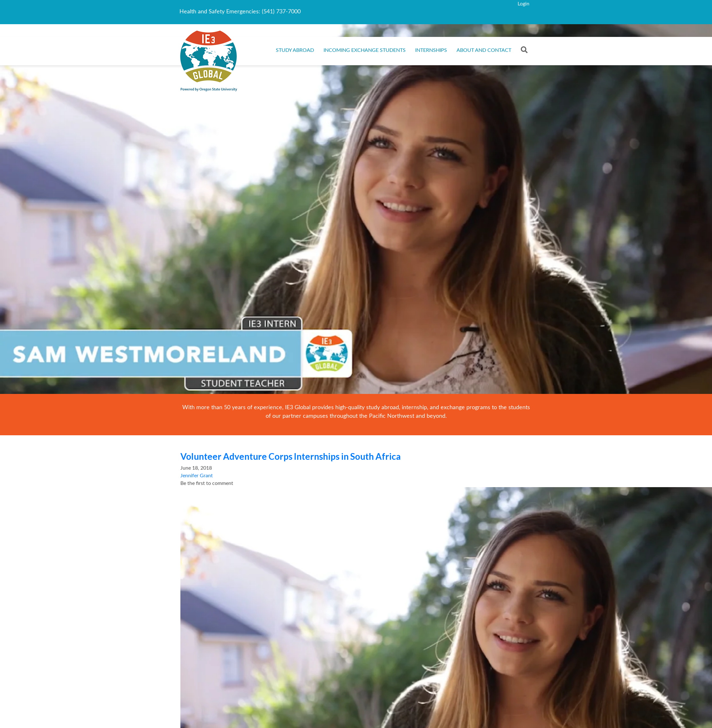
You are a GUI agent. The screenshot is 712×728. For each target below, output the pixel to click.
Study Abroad (295, 50)
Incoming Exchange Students (365, 50)
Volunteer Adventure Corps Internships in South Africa (291, 456)
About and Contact (484, 50)
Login (524, 4)
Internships (431, 50)
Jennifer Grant (197, 476)
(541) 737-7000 (281, 12)
